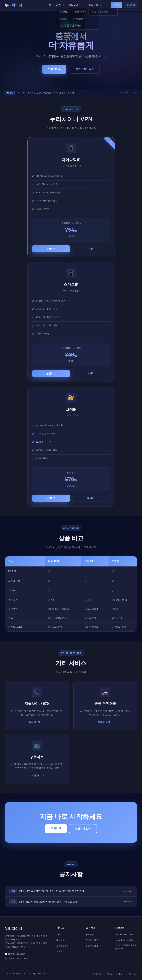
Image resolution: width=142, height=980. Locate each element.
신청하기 (51, 249)
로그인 (116, 5)
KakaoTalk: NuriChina (125, 940)
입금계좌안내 (92, 946)
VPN (59, 934)
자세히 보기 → (37, 722)
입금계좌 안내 (83, 829)
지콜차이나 (61, 940)
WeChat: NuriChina (124, 934)
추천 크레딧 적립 (85, 72)
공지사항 (90, 934)
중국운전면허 (62, 946)
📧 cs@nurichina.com (15, 954)
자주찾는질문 (92, 940)
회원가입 (131, 5)
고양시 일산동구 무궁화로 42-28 (126, 947)
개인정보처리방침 (114, 974)
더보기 (134, 93)
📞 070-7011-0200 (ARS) (17, 958)
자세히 (91, 249)
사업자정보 (132, 974)
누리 (13, 5)
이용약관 (97, 974)
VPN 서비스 (54, 72)
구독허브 (60, 951)
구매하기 (56, 828)
